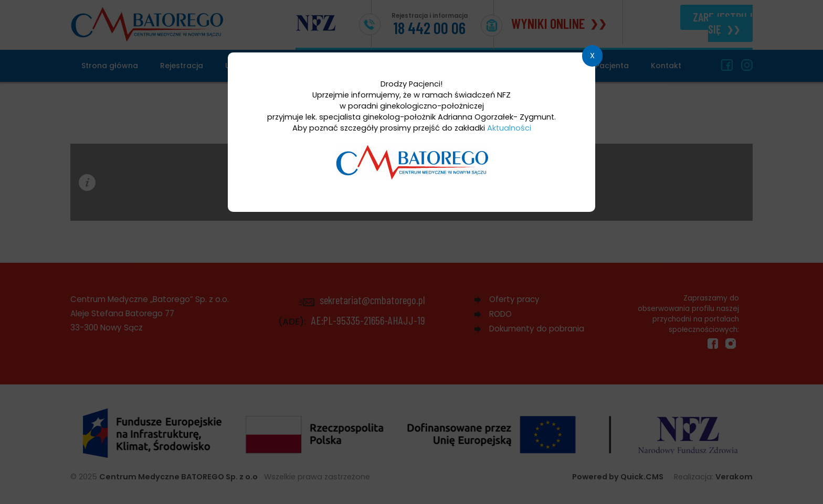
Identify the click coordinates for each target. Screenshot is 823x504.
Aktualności (509, 128)
